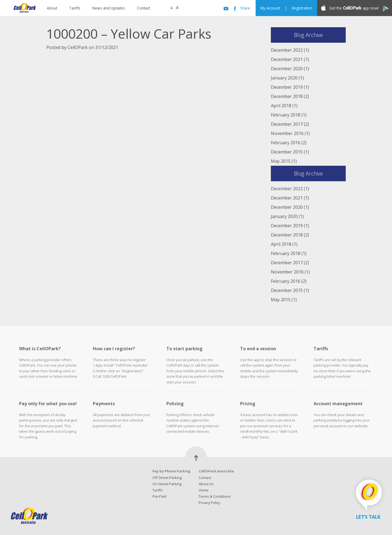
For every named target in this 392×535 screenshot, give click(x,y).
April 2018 (281, 106)
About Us (206, 484)
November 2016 (287, 133)
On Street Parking (167, 484)
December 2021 (287, 59)
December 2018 (287, 96)
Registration (302, 8)
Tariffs (75, 8)
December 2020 (287, 69)
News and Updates (109, 8)
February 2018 (286, 115)
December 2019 (287, 87)
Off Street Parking (167, 478)
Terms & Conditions (215, 496)
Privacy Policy (209, 503)
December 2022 (287, 50)
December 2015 (287, 152)
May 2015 (281, 161)
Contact (143, 8)
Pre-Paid (159, 496)
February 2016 (286, 143)
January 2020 (284, 78)
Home (204, 490)
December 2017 (287, 124)
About (52, 8)
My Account (270, 8)
